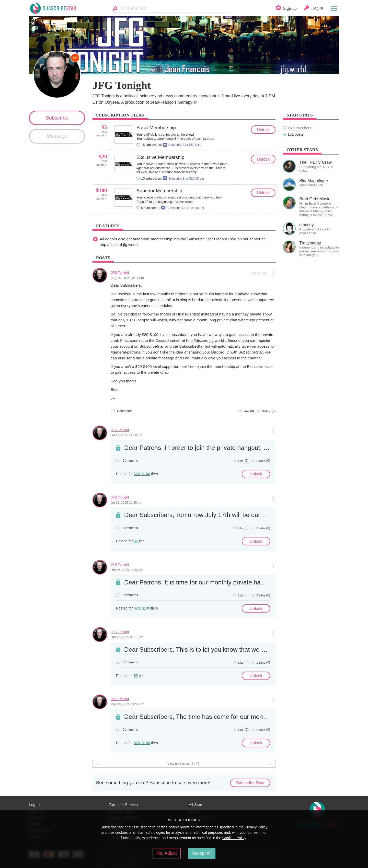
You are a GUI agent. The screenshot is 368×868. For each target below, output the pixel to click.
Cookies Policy (234, 838)
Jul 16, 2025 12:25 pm (126, 503)
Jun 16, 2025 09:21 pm (127, 637)
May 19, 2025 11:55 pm (127, 704)
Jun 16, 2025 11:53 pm (127, 570)
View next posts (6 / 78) (184, 764)
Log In (34, 805)
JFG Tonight (120, 272)
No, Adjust (167, 853)
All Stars (196, 805)
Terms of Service (123, 805)
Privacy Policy (256, 827)
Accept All (202, 853)
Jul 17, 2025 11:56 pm (126, 435)
